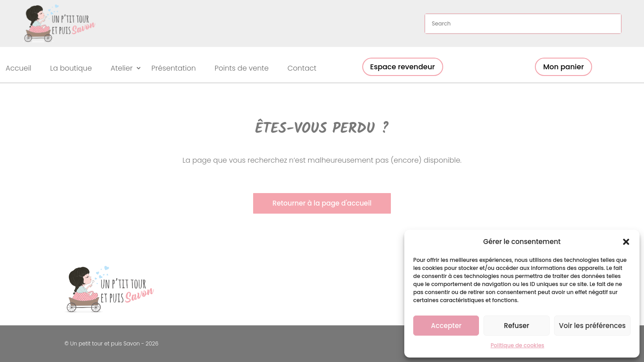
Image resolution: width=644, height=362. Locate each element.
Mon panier (563, 67)
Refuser (517, 326)
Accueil (19, 69)
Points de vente (242, 69)
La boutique (71, 69)
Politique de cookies (517, 345)
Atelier (121, 69)
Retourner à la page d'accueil (322, 203)
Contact (302, 69)
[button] (626, 242)
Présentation (174, 69)
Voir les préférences (592, 326)
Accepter (446, 326)
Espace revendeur (403, 67)
